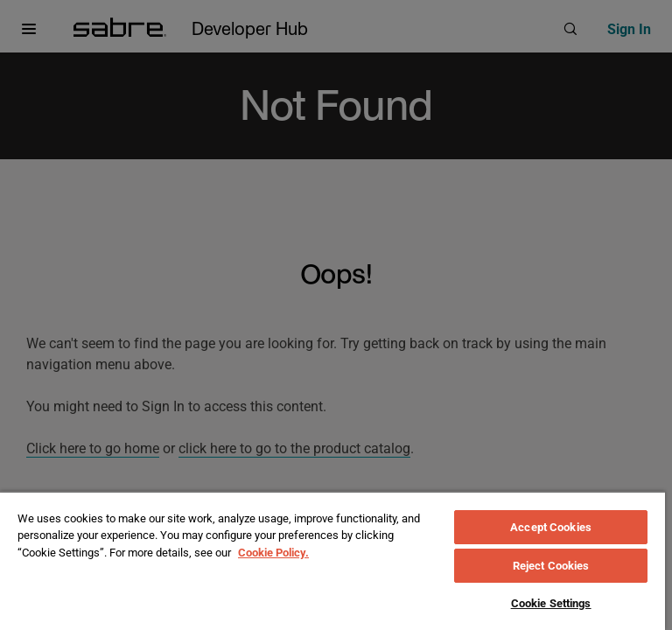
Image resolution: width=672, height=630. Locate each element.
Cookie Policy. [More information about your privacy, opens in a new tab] (273, 553)
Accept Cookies (551, 527)
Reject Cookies (551, 566)
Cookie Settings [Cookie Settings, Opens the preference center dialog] (551, 603)
